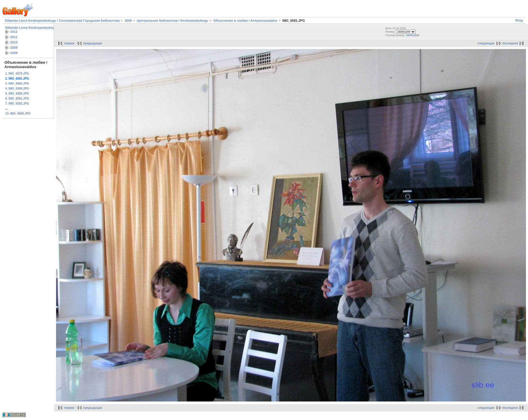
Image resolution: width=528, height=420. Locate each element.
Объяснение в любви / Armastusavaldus (245, 21)
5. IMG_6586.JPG (17, 94)
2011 (14, 37)
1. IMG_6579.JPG (17, 74)
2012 (14, 32)
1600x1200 (413, 35)
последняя (510, 43)
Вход (519, 20)
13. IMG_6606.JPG (18, 114)
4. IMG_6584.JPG (17, 89)
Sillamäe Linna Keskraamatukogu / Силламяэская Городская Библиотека (62, 21)
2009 (128, 21)
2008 (14, 53)
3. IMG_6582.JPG (17, 84)
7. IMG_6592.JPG (17, 104)
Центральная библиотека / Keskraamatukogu (173, 21)
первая (69, 43)
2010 (14, 42)
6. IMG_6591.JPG (17, 99)
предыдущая (93, 43)
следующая (486, 43)
